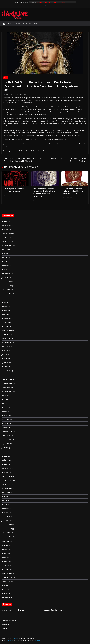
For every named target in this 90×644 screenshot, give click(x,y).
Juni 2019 (5, 549)
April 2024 (5, 314)
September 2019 (7, 537)
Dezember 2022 (7, 379)
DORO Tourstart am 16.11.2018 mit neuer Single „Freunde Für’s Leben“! (70, 160)
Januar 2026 (5, 229)
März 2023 (5, 367)
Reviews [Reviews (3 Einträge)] (64, 611)
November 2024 (7, 286)
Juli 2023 (4, 351)
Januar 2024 (5, 326)
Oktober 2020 (6, 484)
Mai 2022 (4, 407)
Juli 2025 (4, 253)
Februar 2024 (6, 322)
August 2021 (6, 444)
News (10, 24)
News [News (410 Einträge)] (47, 610)
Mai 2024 (4, 310)
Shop (42, 24)
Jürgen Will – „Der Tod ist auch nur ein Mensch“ (51, 2)
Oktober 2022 (6, 387)
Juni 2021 (5, 452)
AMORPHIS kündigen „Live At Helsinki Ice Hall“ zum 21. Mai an (74, 191)
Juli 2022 (4, 399)
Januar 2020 (5, 521)
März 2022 (5, 415)
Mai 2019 (4, 553)
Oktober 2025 (6, 241)
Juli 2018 (4, 586)
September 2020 (7, 488)
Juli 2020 (4, 496)
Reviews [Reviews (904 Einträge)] (56, 610)
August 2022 (6, 395)
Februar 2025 (6, 274)
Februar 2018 (6, 598)
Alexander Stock (22, 94)
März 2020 (5, 513)
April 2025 (5, 266)
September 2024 (7, 294)
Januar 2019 (5, 569)
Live (36, 24)
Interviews (27, 24)
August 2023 (6, 347)
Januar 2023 (5, 375)
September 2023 (7, 342)
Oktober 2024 (6, 290)
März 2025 (5, 270)
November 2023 (7, 334)
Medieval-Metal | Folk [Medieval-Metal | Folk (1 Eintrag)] (37, 611)
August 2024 (6, 298)
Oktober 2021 (6, 436)
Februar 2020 (6, 517)
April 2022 (5, 411)
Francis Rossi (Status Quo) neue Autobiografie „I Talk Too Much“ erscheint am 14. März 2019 (22, 160)
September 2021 (7, 440)
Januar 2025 (5, 278)
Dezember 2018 (7, 573)
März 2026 (5, 221)
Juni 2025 (5, 258)
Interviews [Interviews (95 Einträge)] (7, 611)
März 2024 (5, 318)
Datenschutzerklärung (9, 621)
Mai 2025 (4, 262)
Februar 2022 (6, 419)
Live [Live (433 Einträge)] (21, 610)
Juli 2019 (4, 545)
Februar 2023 (6, 371)
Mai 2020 (4, 505)
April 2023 (5, 363)
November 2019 (7, 529)
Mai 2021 (4, 456)
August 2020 (6, 492)
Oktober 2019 (6, 533)
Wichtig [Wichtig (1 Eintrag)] (74, 611)
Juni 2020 (5, 501)
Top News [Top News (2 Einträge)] (69, 611)
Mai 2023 (4, 359)
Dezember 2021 (7, 428)
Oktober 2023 (6, 338)
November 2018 (7, 577)
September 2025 (7, 245)
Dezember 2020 (7, 476)
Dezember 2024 (7, 282)
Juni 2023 (5, 355)
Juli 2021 (4, 448)
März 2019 (5, 561)
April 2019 (5, 557)
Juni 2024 (5, 306)
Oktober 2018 (6, 582)
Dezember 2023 (7, 330)
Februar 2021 (6, 468)
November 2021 (7, 432)
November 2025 (7, 237)
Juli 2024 (4, 302)
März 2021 (5, 464)
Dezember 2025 (7, 233)
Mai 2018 (4, 590)
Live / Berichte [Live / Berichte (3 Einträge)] (27, 611)
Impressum (5, 625)
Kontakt (4, 629)
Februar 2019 (6, 565)
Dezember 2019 (7, 525)
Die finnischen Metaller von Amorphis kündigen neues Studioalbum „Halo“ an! (44, 192)
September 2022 (7, 391)
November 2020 (7, 480)
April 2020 (5, 509)
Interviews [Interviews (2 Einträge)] (15, 611)
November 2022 (7, 383)
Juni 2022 (5, 403)
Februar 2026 (6, 225)
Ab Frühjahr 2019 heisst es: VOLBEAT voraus (14, 190)
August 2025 (6, 249)
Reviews (17, 24)
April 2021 (5, 460)
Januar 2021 (5, 472)
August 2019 (6, 541)
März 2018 (5, 594)
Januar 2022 (5, 424)
